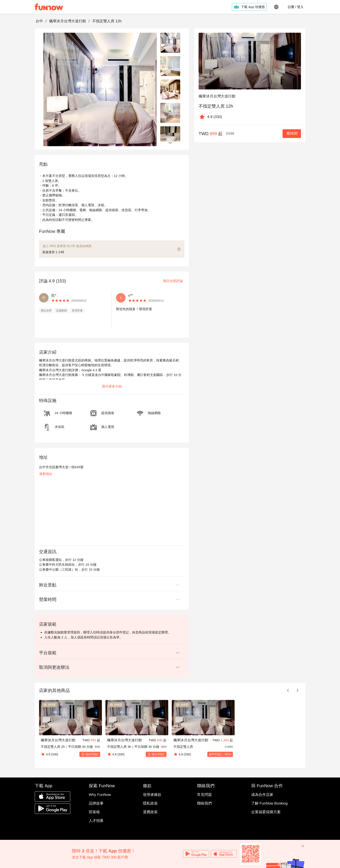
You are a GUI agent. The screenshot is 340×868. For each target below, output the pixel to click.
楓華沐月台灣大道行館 (68, 21)
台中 (39, 21)
